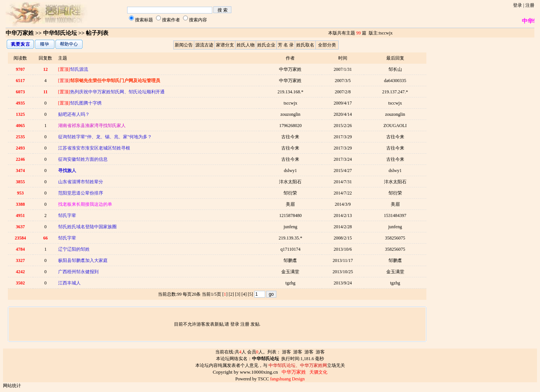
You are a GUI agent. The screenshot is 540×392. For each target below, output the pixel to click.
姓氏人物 (246, 45)
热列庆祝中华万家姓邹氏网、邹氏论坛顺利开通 (111, 92)
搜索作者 (171, 20)
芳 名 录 (286, 45)
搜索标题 (144, 20)
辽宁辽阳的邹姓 (74, 249)
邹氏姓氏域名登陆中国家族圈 (87, 227)
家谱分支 (225, 45)
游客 (286, 352)
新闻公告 (184, 45)
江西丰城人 (69, 283)
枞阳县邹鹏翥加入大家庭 (83, 260)
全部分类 (327, 45)
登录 (517, 5)
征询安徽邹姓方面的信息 (83, 159)
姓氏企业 (266, 45)
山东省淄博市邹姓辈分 (81, 182)
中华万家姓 (20, 33)
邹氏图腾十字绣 (80, 103)
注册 (530, 5)
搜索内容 (198, 20)
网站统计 (12, 386)
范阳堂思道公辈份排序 (81, 193)
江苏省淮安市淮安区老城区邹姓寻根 (94, 148)
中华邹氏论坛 (60, 33)
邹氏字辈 (67, 215)
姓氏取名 (305, 45)
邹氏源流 (73, 69)
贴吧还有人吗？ (74, 114)
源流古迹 (204, 45)
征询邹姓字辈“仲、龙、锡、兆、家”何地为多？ (105, 137)
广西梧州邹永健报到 (78, 272)
